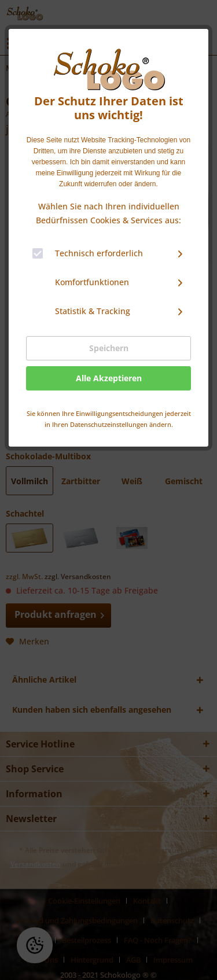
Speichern (109, 348)
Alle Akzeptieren (109, 378)
